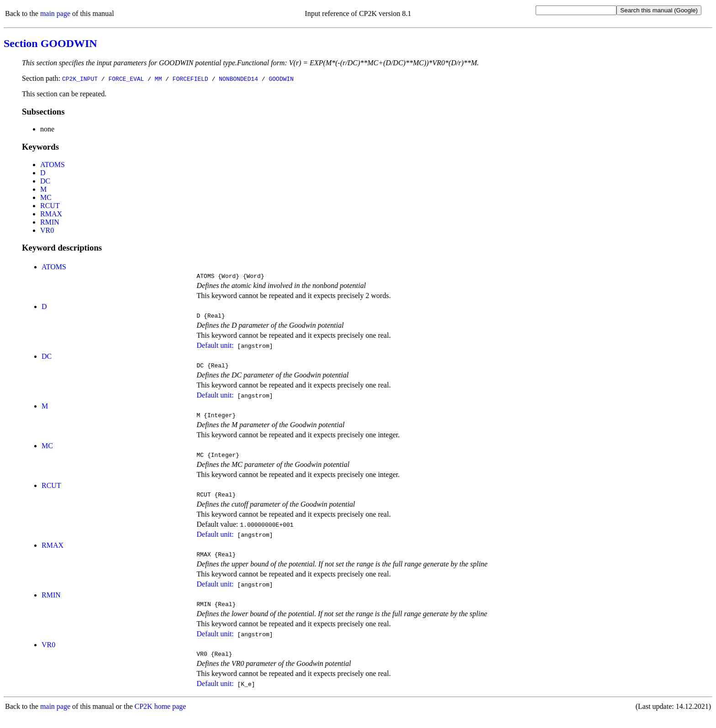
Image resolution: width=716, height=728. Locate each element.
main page (55, 13)
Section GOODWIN (50, 43)
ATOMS (53, 165)
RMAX (51, 214)
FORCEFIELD (190, 79)
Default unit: (215, 348)
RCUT (50, 206)
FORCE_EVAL (126, 79)
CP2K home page (161, 719)
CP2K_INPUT (80, 79)
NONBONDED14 (238, 79)
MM (158, 79)
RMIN (50, 222)
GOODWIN (281, 79)
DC (45, 181)
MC (46, 197)
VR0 (47, 230)
